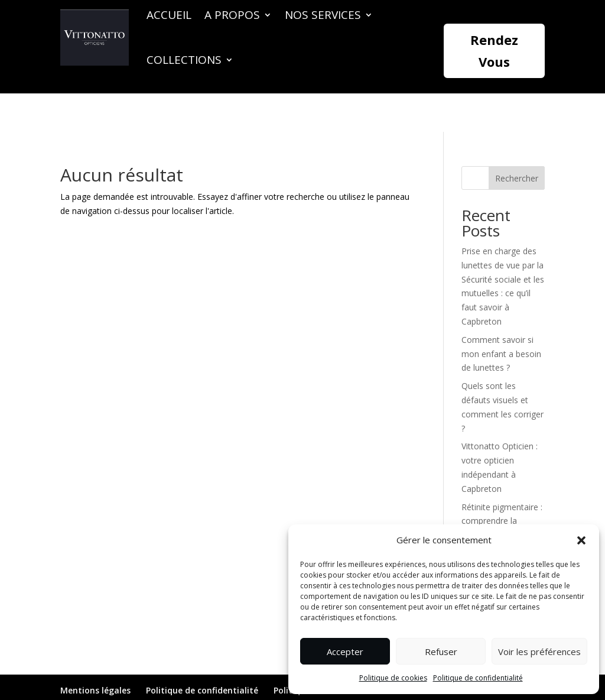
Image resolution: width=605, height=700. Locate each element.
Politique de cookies (393, 678)
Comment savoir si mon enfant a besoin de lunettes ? (501, 315)
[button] (581, 540)
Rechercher (517, 140)
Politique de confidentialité (478, 678)
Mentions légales (95, 652)
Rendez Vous (494, 51)
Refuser (441, 652)
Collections (184, 60)
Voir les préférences (539, 652)
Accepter (345, 652)
